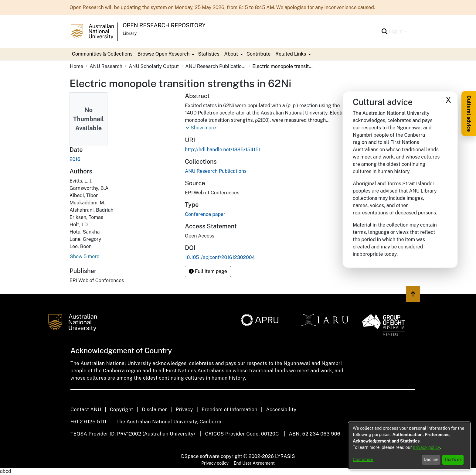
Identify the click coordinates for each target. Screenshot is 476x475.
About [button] (231, 54)
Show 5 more (85, 256)
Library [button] (130, 33)
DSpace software (201, 456)
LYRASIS (285, 456)
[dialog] (409, 446)
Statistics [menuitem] (209, 54)
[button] (385, 32)
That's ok (453, 460)
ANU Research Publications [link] (216, 66)
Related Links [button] (291, 54)
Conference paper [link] (205, 214)
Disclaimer (154, 410)
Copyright (122, 410)
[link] (216, 171)
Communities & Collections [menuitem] (102, 54)
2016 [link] (75, 159)
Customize (363, 460)
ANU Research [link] (106, 66)
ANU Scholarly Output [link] (154, 66)
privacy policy (427, 447)
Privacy (184, 410)
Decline (431, 460)
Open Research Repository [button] (164, 25)
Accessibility (281, 410)
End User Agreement (254, 463)
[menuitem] (165, 54)
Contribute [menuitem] (258, 54)
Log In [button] (396, 31)
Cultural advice (469, 114)
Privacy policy (215, 463)
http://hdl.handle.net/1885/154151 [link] (223, 150)
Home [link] (76, 66)
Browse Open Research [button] (164, 54)
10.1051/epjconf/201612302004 (220, 257)
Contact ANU (86, 410)
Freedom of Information (229, 410)
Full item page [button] (208, 271)
